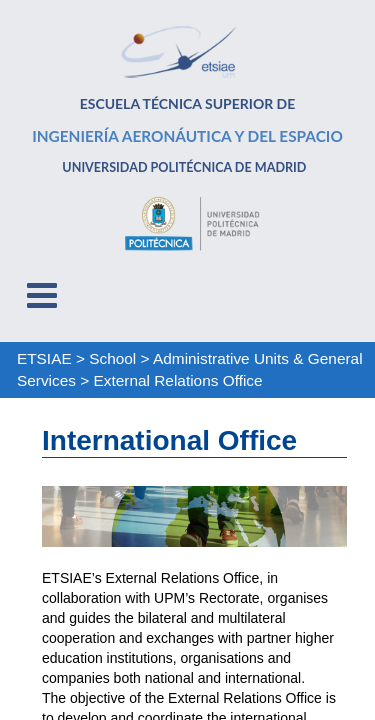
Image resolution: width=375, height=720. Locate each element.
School (112, 358)
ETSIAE (44, 358)
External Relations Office (178, 380)
